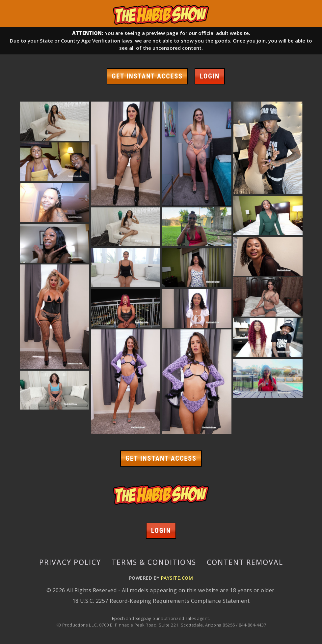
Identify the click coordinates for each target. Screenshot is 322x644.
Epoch (119, 618)
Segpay (144, 618)
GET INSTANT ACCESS (147, 76)
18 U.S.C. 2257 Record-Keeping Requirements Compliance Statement (161, 601)
